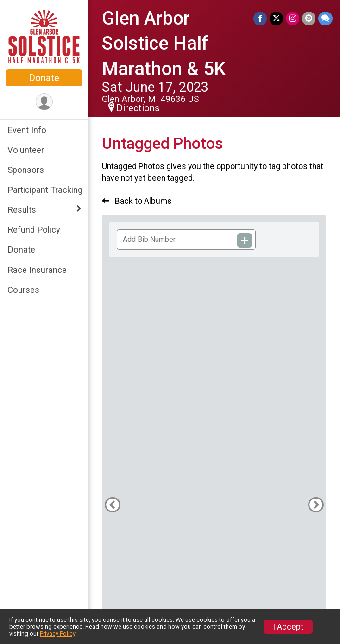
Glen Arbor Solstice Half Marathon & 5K (164, 44)
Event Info (27, 130)
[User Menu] (44, 102)
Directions (138, 108)
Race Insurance (37, 270)
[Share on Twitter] (276, 18)
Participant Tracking (45, 190)
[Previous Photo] (112, 505)
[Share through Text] (325, 18)
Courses (23, 290)
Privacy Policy (57, 634)
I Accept (288, 627)
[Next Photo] (316, 505)
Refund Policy (34, 230)
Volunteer (26, 150)
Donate (44, 78)
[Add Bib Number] (245, 240)
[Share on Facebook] (260, 18)
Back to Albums (137, 201)
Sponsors (26, 170)
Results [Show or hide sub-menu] (22, 210)
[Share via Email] (309, 18)
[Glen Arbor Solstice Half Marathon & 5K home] (44, 36)
